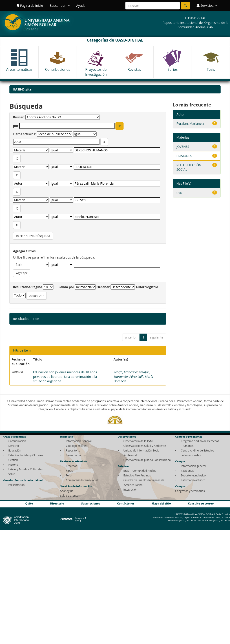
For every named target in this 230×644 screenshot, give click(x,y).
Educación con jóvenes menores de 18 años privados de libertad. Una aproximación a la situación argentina (65, 377)
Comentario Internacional (82, 480)
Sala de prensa (69, 496)
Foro (69, 475)
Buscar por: (60, 6)
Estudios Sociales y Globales (26, 455)
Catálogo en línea (76, 446)
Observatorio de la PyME (139, 441)
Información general (193, 466)
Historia (13, 465)
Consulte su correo (201, 504)
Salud (12, 474)
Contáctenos (126, 504)
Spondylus (67, 491)
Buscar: (19, 117)
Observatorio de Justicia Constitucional (147, 460)
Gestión (13, 460)
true (180, 193)
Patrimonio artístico (193, 480)
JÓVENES (183, 147)
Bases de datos (75, 455)
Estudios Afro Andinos (137, 475)
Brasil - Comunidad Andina (140, 471)
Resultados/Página (28, 287)
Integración (130, 489)
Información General (79, 441)
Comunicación (17, 441)
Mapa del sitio (161, 504)
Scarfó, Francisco (125, 372)
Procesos (71, 466)
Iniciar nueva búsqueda (33, 236)
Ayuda (81, 6)
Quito (29, 504)
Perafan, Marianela (190, 123)
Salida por (66, 287)
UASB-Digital (23, 89)
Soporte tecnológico (193, 475)
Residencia (187, 471)
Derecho (14, 446)
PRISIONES (184, 156)
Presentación (16, 485)
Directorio (57, 504)
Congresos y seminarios (190, 491)
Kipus (69, 471)
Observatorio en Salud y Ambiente (145, 446)
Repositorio (73, 450)
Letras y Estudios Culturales (25, 469)
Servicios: (207, 6)
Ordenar (103, 287)
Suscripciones (91, 504)
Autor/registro (147, 287)
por (16, 126)
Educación (15, 450)
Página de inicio (30, 6)
